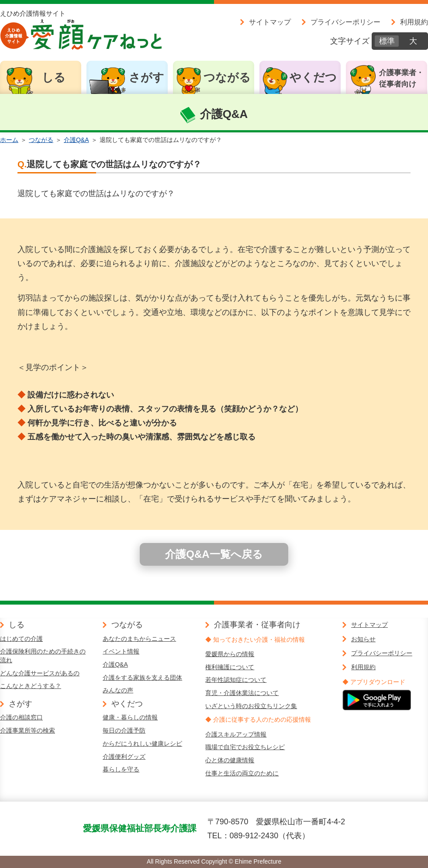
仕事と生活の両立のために (242, 773)
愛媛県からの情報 (230, 654)
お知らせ (363, 639)
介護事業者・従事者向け (401, 78)
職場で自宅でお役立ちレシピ (245, 747)
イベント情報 (121, 651)
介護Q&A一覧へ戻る (214, 554)
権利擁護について (230, 667)
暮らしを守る (121, 769)
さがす (147, 77)
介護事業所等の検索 (28, 730)
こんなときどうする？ (31, 686)
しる (54, 77)
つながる (227, 77)
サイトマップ (270, 22)
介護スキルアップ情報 (236, 734)
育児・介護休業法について (242, 693)
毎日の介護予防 (124, 730)
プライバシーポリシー (345, 22)
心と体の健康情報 (230, 760)
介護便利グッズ (124, 757)
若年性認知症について (236, 680)
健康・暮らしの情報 (130, 717)
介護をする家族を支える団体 (142, 678)
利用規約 (414, 22)
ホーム (9, 140)
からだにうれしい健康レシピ (142, 744)
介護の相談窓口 (21, 717)
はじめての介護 (21, 639)
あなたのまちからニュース (139, 639)
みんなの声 (118, 690)
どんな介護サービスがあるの (40, 673)
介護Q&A (76, 140)
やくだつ (313, 77)
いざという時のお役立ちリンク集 (251, 706)
